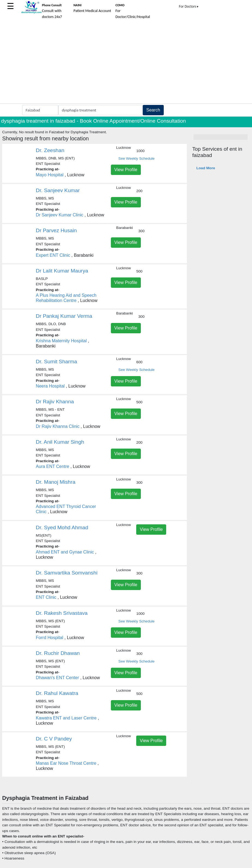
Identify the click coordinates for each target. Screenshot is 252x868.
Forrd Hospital (50, 638)
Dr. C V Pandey (54, 739)
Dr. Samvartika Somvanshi (67, 573)
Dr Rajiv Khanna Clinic (58, 426)
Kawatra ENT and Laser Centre (66, 718)
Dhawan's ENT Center (57, 678)
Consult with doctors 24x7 (52, 11)
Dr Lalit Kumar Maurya (62, 271)
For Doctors (189, 6)
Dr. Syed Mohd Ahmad (62, 527)
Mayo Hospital (50, 175)
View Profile (126, 170)
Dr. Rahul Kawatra (57, 693)
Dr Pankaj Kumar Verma (64, 316)
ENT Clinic (46, 597)
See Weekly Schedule (137, 158)
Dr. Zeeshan (50, 150)
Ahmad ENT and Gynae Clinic (65, 552)
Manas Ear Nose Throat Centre (66, 763)
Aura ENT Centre (53, 466)
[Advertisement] (126, 63)
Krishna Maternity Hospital (61, 341)
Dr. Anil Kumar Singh (60, 442)
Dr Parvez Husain (56, 230)
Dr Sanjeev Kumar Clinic (60, 215)
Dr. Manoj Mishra (56, 482)
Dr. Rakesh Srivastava (62, 613)
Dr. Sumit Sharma (57, 362)
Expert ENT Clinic (53, 255)
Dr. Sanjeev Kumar (58, 190)
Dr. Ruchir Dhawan (58, 653)
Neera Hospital (50, 386)
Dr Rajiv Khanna (55, 402)
